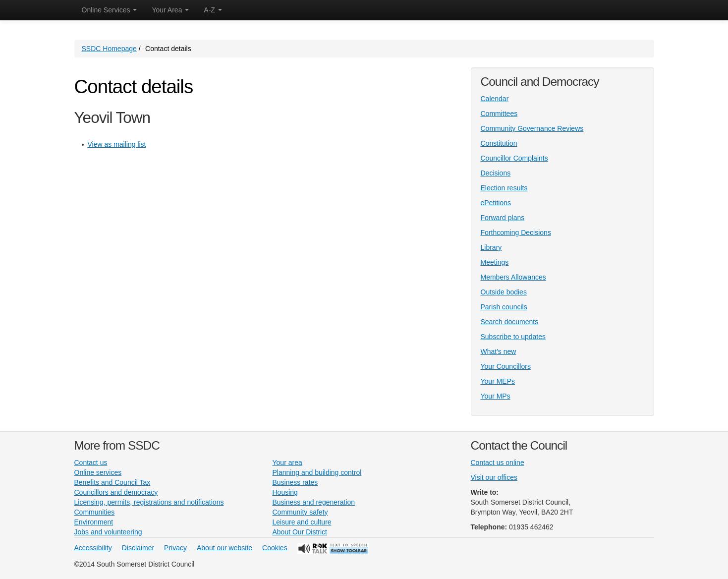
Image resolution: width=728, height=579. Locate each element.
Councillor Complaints (514, 158)
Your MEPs (498, 381)
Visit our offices (494, 477)
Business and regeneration (314, 502)
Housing (285, 492)
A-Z (213, 10)
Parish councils (504, 307)
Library (491, 247)
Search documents (510, 322)
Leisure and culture (302, 522)
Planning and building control (317, 472)
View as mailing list (117, 144)
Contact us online (498, 463)
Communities (95, 512)
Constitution (499, 143)
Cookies (275, 548)
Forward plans (503, 218)
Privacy (175, 548)
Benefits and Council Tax (112, 482)
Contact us (91, 463)
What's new (499, 351)
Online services (98, 472)
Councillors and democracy (116, 492)
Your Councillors (506, 366)
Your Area (170, 10)
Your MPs (496, 396)
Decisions (496, 173)
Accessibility (93, 548)
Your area (287, 463)
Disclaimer (138, 548)
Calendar (495, 99)
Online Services (110, 10)
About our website (224, 548)
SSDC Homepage (109, 49)
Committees (499, 114)
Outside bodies (504, 292)
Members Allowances (513, 277)
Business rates (295, 482)
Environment (94, 522)
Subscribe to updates (513, 337)
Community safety (300, 512)
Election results (504, 188)
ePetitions (496, 203)
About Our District (300, 532)
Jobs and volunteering (108, 532)
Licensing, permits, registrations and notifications (149, 502)
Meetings (495, 262)
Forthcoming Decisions (516, 232)
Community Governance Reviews (532, 128)
